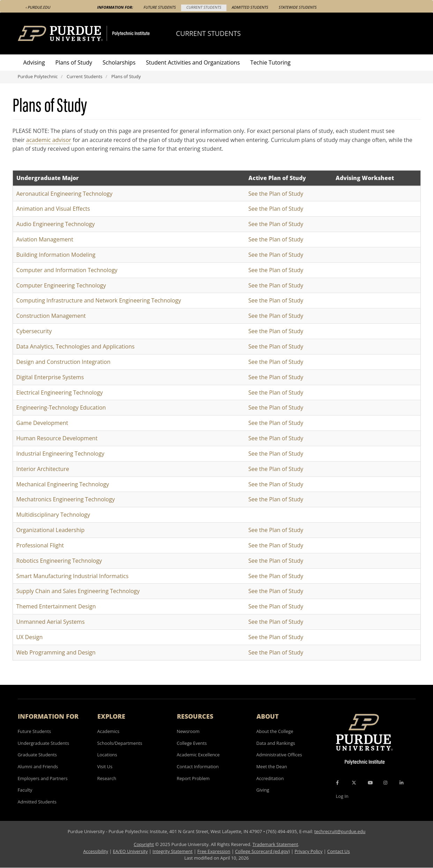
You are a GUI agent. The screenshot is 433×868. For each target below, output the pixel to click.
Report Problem (193, 778)
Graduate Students (37, 755)
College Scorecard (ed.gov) (263, 851)
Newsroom (188, 731)
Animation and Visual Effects (53, 209)
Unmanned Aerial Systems (51, 622)
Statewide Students (298, 7)
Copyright (144, 844)
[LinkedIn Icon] (401, 783)
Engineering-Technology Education (61, 407)
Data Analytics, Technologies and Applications (76, 346)
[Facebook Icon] (337, 783)
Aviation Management (45, 239)
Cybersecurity (34, 331)
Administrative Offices (279, 755)
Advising (34, 62)
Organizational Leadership (51, 530)
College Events (192, 743)
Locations (107, 755)
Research (107, 778)
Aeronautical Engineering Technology (65, 194)
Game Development (42, 423)
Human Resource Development (57, 438)
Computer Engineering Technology (61, 285)
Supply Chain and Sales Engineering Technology (78, 591)
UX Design (30, 637)
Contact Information (198, 766)
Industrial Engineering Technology (60, 454)
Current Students (204, 7)
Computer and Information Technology (67, 270)
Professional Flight (40, 545)
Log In (342, 796)
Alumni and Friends (38, 766)
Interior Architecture (43, 469)
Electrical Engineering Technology (60, 392)
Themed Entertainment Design (56, 606)
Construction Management (51, 316)
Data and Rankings (276, 743)
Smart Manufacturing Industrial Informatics (73, 576)
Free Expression (214, 851)
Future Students (160, 7)
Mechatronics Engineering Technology (66, 499)
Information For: (115, 7)
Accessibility (95, 851)
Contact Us (339, 851)
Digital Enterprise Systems (50, 377)
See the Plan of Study (276, 194)
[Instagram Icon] (385, 783)
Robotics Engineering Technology (59, 561)
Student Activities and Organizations (193, 62)
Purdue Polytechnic (38, 76)
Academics (109, 731)
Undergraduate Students (44, 743)
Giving (263, 790)
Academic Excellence (198, 755)
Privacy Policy (308, 851)
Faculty (25, 790)
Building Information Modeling (56, 255)
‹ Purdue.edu (38, 7)
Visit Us (105, 766)
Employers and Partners (43, 778)
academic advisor (49, 140)
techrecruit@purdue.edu (340, 831)
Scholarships (119, 62)
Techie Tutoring (270, 62)
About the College (275, 731)
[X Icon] (354, 783)
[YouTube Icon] (370, 783)
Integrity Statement (173, 851)
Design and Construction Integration (64, 362)
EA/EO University (130, 851)
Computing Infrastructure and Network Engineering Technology (99, 300)
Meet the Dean (272, 766)
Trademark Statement (275, 844)
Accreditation (270, 778)
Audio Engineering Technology (56, 224)
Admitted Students (250, 7)
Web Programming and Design (56, 652)
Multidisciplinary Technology (53, 515)
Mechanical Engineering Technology (63, 484)
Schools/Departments (120, 743)
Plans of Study (74, 62)
